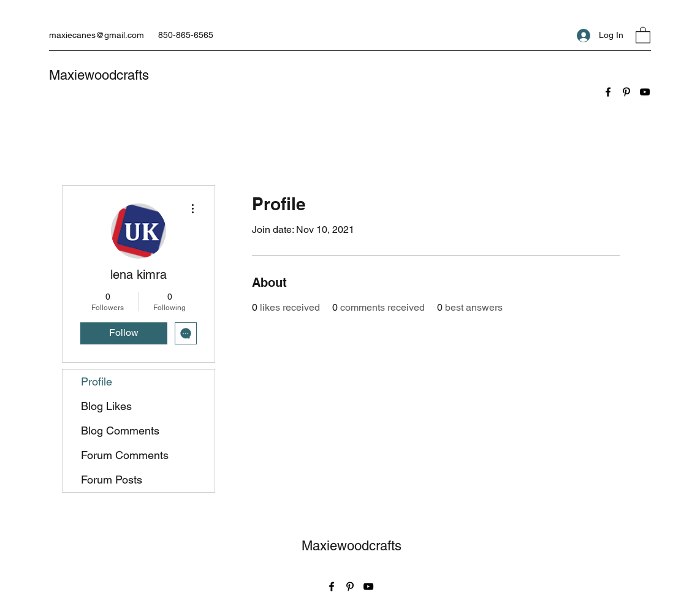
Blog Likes (106, 406)
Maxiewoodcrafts (99, 75)
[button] (643, 35)
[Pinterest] (626, 92)
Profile (97, 381)
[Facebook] (608, 92)
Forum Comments (125, 455)
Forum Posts (112, 480)
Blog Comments (120, 431)
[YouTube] (645, 92)
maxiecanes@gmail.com (97, 35)
